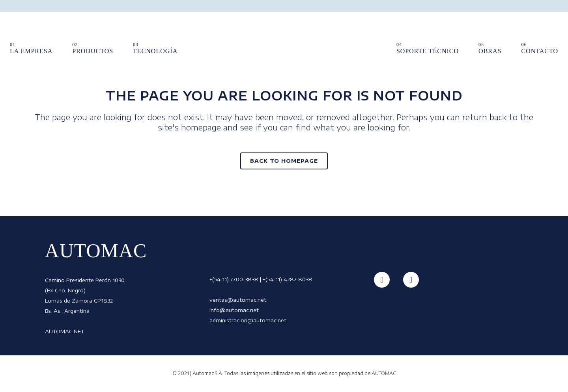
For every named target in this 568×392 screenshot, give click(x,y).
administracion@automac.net (248, 320)
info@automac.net (234, 310)
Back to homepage (284, 161)
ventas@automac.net (238, 300)
